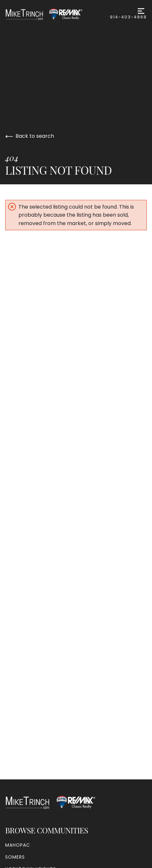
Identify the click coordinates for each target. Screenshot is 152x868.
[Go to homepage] (50, 15)
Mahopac (18, 845)
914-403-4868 (128, 17)
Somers (15, 857)
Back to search (30, 136)
